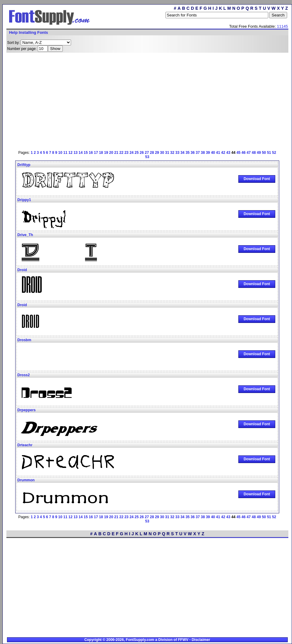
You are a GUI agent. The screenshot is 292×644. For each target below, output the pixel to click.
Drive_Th (25, 235)
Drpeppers (27, 410)
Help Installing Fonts (29, 32)
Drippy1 (24, 200)
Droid (22, 270)
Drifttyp (24, 165)
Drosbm (24, 340)
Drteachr (25, 445)
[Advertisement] (129, 101)
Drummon (26, 480)
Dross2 (24, 375)
